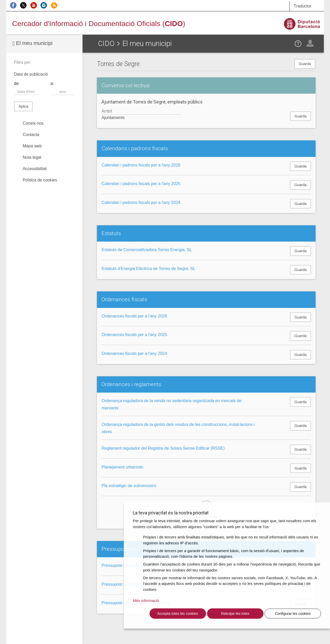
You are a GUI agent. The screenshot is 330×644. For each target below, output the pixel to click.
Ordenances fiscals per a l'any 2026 (134, 316)
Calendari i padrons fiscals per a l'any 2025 (141, 184)
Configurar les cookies (293, 614)
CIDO (106, 43)
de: (17, 84)
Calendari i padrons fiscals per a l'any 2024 (141, 202)
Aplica (23, 106)
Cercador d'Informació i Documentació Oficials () (99, 24)
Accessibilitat (35, 169)
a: (52, 84)
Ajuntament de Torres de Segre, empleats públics (152, 102)
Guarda (305, 64)
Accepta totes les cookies (178, 614)
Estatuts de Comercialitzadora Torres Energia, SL (147, 250)
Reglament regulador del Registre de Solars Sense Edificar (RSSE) (163, 448)
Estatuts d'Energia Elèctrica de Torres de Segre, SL (148, 269)
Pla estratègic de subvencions (129, 486)
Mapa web (32, 146)
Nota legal (32, 157)
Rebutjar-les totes (235, 614)
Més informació (146, 601)
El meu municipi (32, 43)
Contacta (31, 135)
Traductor (302, 6)
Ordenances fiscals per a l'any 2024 (134, 353)
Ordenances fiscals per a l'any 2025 (134, 335)
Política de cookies (40, 180)
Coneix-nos (33, 123)
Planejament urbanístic (123, 467)
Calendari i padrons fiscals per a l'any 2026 (141, 165)
